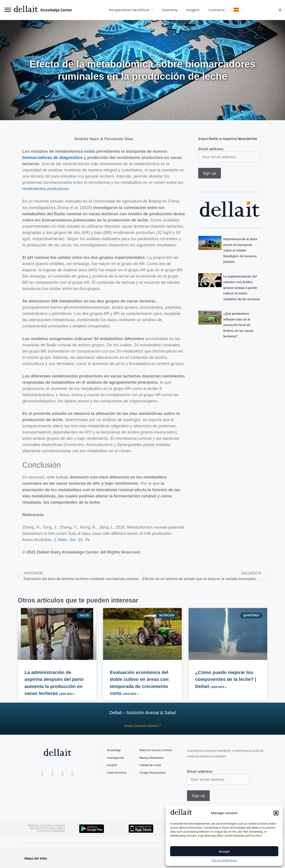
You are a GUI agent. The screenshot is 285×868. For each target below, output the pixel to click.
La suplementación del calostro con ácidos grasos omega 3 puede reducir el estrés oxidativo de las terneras (242, 288)
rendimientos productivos (45, 189)
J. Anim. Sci (65, 540)
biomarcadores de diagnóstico (52, 157)
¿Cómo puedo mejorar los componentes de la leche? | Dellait (226, 679)
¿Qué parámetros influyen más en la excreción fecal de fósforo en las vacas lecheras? (238, 325)
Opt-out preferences (224, 860)
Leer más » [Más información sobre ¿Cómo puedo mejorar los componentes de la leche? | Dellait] (219, 687)
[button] (276, 813)
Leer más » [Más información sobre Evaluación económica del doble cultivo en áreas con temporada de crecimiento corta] (131, 694)
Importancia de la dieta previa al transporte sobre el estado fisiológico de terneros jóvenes (240, 250)
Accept (224, 851)
